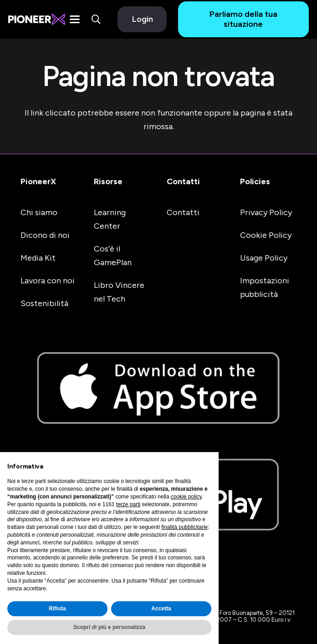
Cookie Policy (266, 235)
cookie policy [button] (186, 497)
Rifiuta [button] (57, 609)
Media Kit (38, 258)
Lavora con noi (48, 281)
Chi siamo (39, 212)
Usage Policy (264, 258)
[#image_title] (37, 19)
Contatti (183, 181)
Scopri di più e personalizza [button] (109, 627)
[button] (74, 20)
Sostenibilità (44, 303)
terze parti (128, 504)
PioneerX (38, 181)
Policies (255, 181)
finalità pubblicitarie (184, 527)
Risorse (108, 181)
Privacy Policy (266, 212)
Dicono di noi (45, 235)
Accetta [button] (161, 609)
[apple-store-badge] (158, 388)
